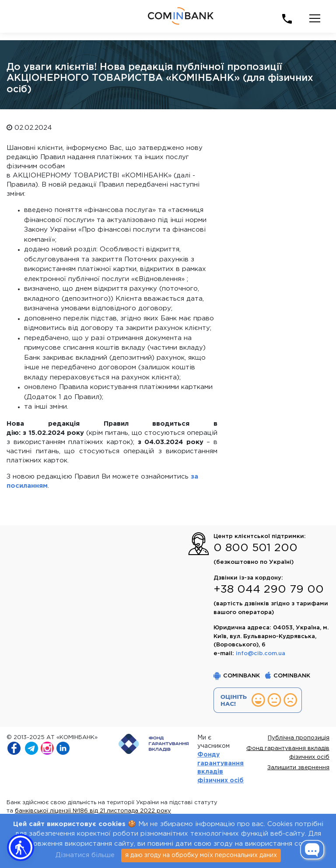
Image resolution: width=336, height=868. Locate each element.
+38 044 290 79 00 (269, 590)
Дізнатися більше (85, 855)
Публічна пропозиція (299, 738)
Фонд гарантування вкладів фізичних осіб (288, 753)
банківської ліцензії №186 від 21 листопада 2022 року (93, 811)
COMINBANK (237, 676)
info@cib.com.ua (261, 654)
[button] (21, 847)
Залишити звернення (298, 768)
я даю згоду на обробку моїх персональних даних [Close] (201, 855)
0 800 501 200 (255, 548)
